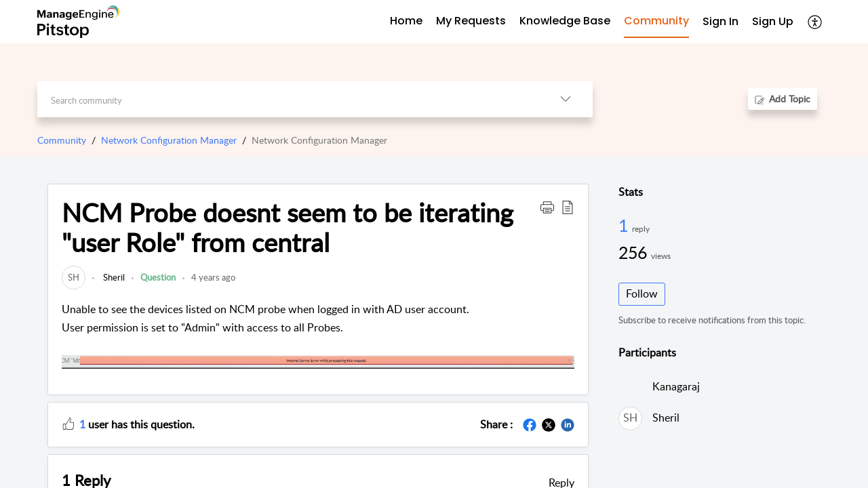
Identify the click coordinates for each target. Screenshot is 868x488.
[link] (74, 277)
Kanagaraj (676, 386)
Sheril (113, 277)
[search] (288, 99)
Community (62, 140)
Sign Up (773, 21)
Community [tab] (656, 21)
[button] (815, 22)
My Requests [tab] (471, 21)
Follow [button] (642, 293)
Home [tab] (406, 21)
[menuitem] (721, 22)
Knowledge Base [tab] (565, 21)
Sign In (721, 21)
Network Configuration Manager (169, 140)
